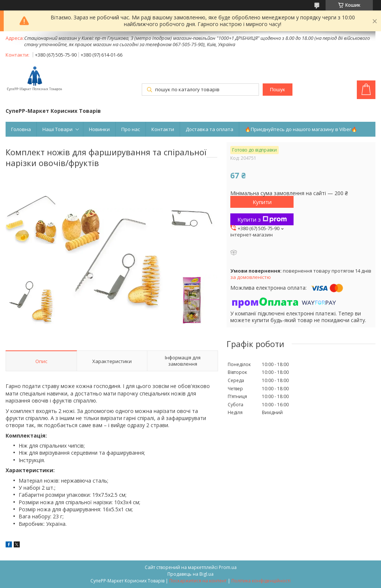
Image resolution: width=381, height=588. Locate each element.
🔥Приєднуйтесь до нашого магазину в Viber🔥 (301, 129)
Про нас (131, 129)
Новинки (99, 129)
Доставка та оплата (209, 129)
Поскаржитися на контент (198, 581)
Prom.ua (228, 567)
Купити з (262, 219)
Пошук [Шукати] (278, 90)
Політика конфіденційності (261, 581)
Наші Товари (57, 129)
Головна (21, 129)
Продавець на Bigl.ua (190, 574)
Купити (262, 202)
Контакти (163, 129)
